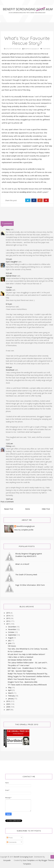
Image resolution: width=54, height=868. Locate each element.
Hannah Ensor (11, 276)
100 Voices (12, 646)
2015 (8, 613)
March (11, 693)
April (10, 690)
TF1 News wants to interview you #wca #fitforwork (27, 685)
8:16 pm (9, 304)
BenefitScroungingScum (26, 526)
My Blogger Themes (46, 860)
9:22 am (9, 273)
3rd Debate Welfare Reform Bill (20, 660)
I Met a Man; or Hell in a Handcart (20, 657)
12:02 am (9, 444)
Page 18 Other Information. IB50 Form (30, 585)
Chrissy (9, 446)
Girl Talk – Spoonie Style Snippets (20, 671)
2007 (8, 710)
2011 (8, 624)
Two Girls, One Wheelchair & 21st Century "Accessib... (28, 649)
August (11, 638)
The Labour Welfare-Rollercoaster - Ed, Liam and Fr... (28, 663)
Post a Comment (7, 502)
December (12, 627)
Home (28, 509)
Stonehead (10, 370)
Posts (10, 838)
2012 (8, 621)
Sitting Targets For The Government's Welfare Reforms (29, 676)
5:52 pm (9, 259)
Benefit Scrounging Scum (23, 857)
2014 (8, 616)
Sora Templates (29, 860)
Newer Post (9, 509)
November (12, 629)
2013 (8, 618)
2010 (8, 701)
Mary (8, 229)
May (10, 687)
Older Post (46, 509)
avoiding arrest (26, 192)
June (10, 643)
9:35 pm (9, 367)
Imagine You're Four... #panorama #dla (22, 682)
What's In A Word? (22, 564)
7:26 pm (9, 287)
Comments (12, 842)
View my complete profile (24, 530)
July (10, 640)
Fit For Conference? (15, 651)
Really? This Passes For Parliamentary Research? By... (28, 674)
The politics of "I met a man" (19, 665)
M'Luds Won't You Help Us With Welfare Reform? (26, 654)
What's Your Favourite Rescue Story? (22, 679)
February (12, 696)
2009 (8, 704)
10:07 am (9, 499)
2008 (8, 707)
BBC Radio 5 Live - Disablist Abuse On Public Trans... (28, 668)
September (12, 635)
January (11, 699)
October (11, 632)
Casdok (9, 290)
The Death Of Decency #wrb (26, 575)
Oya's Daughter (12, 262)
